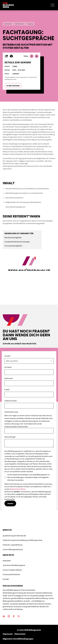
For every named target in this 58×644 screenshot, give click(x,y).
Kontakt (6, 579)
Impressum (8, 634)
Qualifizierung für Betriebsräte (14, 536)
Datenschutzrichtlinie (18, 489)
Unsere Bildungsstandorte (13, 549)
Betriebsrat (20, 24)
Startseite (8, 24)
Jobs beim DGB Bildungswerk (14, 565)
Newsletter (7, 561)
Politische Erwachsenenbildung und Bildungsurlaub (23, 540)
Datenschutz (20, 634)
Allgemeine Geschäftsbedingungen (18, 639)
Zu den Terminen (13, 86)
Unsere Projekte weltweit (12, 570)
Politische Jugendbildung (13, 545)
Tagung (30, 24)
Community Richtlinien (11, 574)
